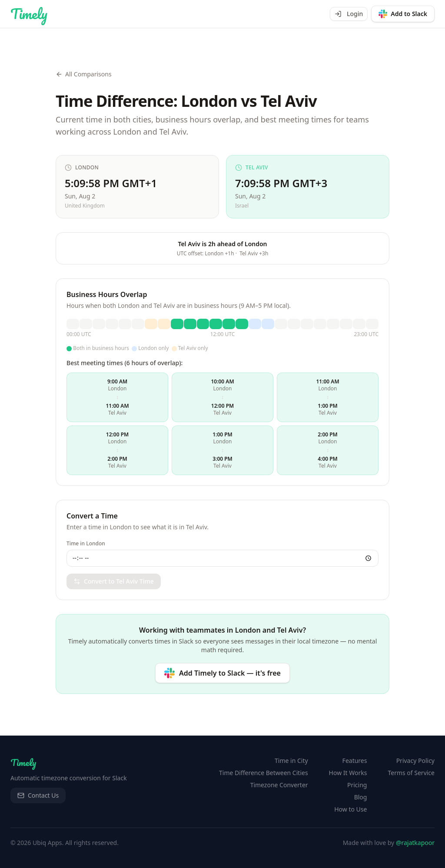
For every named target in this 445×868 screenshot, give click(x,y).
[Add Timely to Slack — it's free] (222, 673)
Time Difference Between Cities (264, 773)
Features (355, 761)
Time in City (291, 761)
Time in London (86, 544)
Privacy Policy (415, 761)
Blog (361, 797)
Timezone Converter (279, 785)
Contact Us (38, 795)
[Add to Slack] (403, 14)
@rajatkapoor (415, 843)
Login (349, 14)
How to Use (350, 809)
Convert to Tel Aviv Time (114, 581)
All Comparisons (84, 74)
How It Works (348, 773)
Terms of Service (411, 773)
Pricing (357, 785)
